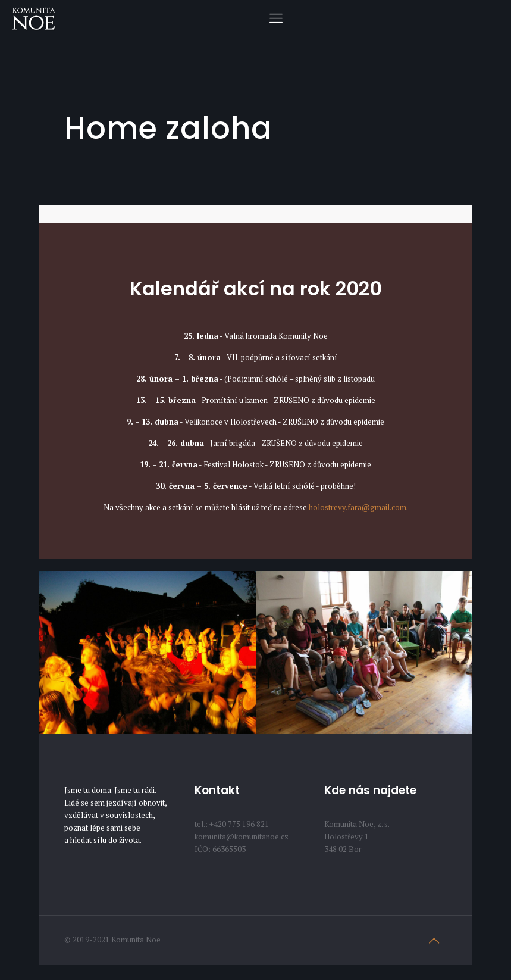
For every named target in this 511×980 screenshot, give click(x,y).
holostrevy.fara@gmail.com (358, 507)
